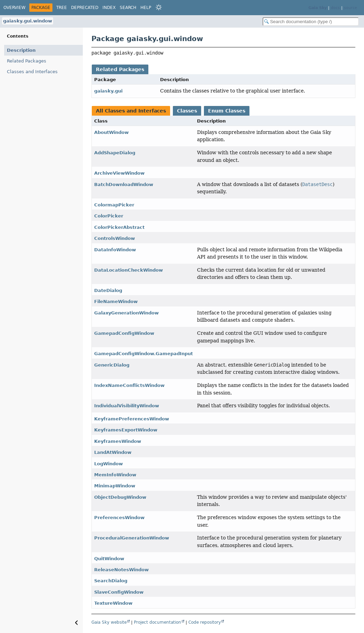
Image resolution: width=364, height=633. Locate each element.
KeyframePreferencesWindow (132, 419)
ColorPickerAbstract (119, 227)
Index (109, 8)
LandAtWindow (113, 452)
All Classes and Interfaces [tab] (131, 111)
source (351, 8)
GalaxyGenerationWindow (126, 313)
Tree (62, 8)
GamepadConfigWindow (124, 333)
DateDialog (108, 290)
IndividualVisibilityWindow (127, 406)
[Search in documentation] (311, 22)
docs (335, 8)
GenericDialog (112, 365)
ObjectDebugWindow (120, 497)
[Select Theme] (159, 7)
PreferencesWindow (119, 518)
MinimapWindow (115, 486)
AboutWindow (111, 132)
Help (146, 8)
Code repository (205, 622)
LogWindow (109, 464)
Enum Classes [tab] (227, 111)
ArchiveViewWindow (119, 173)
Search (128, 8)
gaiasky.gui (108, 91)
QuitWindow (109, 559)
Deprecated (85, 8)
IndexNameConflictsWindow (129, 385)
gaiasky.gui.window (28, 21)
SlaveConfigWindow (119, 592)
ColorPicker (109, 216)
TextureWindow (113, 603)
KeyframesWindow (118, 441)
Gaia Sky (318, 8)
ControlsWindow (115, 238)
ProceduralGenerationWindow (132, 538)
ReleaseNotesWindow (121, 570)
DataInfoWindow (115, 250)
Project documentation (158, 622)
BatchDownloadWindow (124, 184)
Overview (14, 8)
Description (21, 50)
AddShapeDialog (115, 153)
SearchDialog (111, 581)
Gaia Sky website (109, 622)
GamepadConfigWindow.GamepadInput (144, 354)
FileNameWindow (116, 301)
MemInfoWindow (115, 475)
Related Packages (27, 61)
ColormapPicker (114, 205)
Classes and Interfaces (32, 72)
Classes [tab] (187, 111)
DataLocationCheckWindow (129, 270)
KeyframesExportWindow (126, 430)
